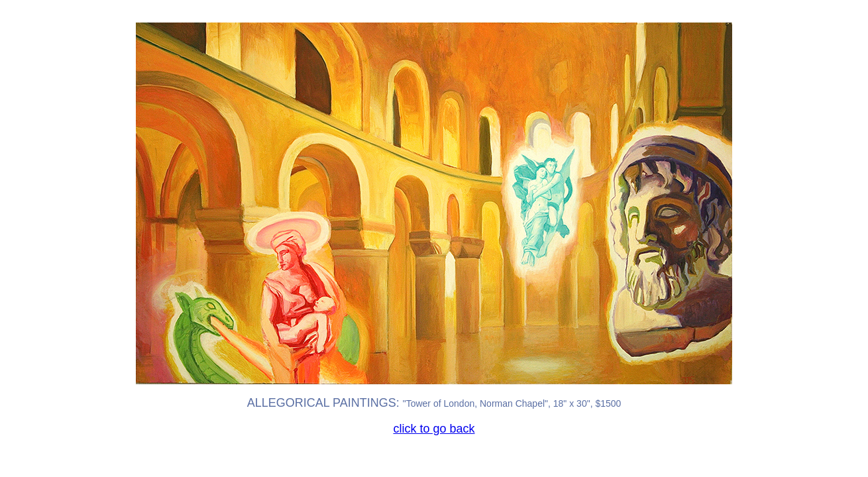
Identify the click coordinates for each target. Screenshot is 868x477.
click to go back (434, 429)
